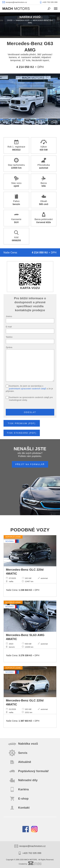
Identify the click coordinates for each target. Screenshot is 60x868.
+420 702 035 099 (30, 853)
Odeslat (30, 412)
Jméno (9, 316)
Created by (30, 864)
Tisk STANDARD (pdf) (22, 433)
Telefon (9, 337)
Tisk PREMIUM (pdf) (22, 423)
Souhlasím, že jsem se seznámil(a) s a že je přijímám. (29, 389)
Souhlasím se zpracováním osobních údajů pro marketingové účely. (31, 399)
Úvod (10, 20)
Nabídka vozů (23, 20)
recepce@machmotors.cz (30, 846)
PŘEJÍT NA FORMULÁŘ (30, 464)
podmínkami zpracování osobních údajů (28, 389)
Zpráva (9, 347)
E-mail (9, 327)
